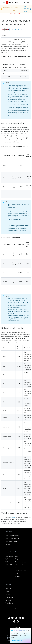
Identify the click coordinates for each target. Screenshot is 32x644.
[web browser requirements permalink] (29, 513)
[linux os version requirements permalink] (3, 59)
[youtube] (18, 621)
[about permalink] (9, 36)
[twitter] (12, 618)
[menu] (4, 2)
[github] (9, 618)
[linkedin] (16, 618)
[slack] (23, 618)
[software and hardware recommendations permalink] (26, 24)
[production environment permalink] (22, 237)
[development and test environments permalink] (3, 148)
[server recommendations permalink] (27, 123)
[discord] (14, 621)
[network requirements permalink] (24, 328)
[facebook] (20, 618)
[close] (29, 631)
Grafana (13, 517)
